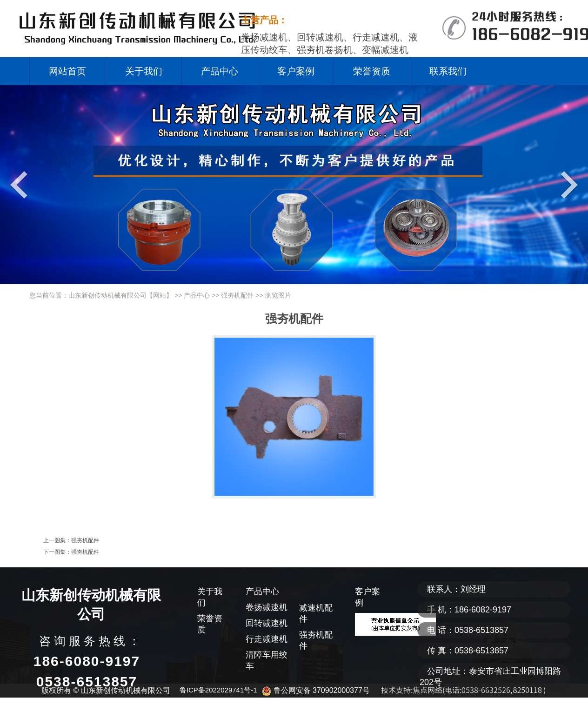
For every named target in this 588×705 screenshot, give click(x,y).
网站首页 (67, 71)
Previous (21, 184)
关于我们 (144, 71)
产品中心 (220, 71)
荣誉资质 (372, 71)
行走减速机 (267, 639)
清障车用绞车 (267, 660)
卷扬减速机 (267, 607)
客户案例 (296, 71)
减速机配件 (316, 613)
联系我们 (448, 71)
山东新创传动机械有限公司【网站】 (120, 295)
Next (567, 184)
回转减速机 (267, 623)
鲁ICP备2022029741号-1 (218, 690)
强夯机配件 (237, 295)
